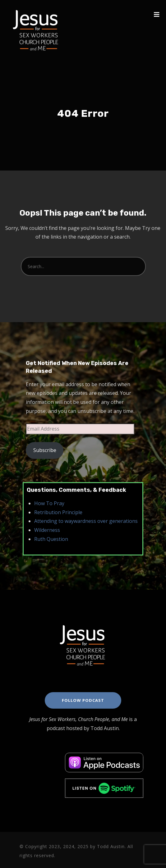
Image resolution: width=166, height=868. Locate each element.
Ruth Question (51, 539)
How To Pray (49, 503)
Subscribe (45, 450)
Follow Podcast (83, 700)
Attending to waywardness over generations (86, 521)
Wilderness (47, 530)
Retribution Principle (58, 512)
